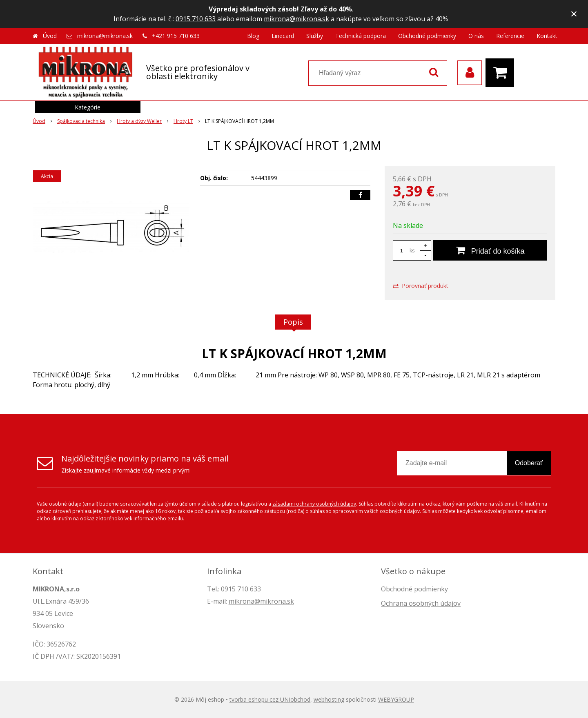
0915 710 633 (196, 19)
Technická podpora (361, 36)
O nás (476, 36)
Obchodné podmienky (427, 36)
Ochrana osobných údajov (421, 603)
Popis (293, 322)
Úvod (50, 36)
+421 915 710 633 (176, 36)
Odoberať (529, 463)
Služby (315, 36)
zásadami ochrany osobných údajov (314, 504)
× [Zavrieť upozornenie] (574, 14)
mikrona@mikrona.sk (296, 19)
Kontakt (547, 36)
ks (412, 251)
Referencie (510, 36)
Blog (253, 36)
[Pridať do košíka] (490, 250)
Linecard (283, 36)
